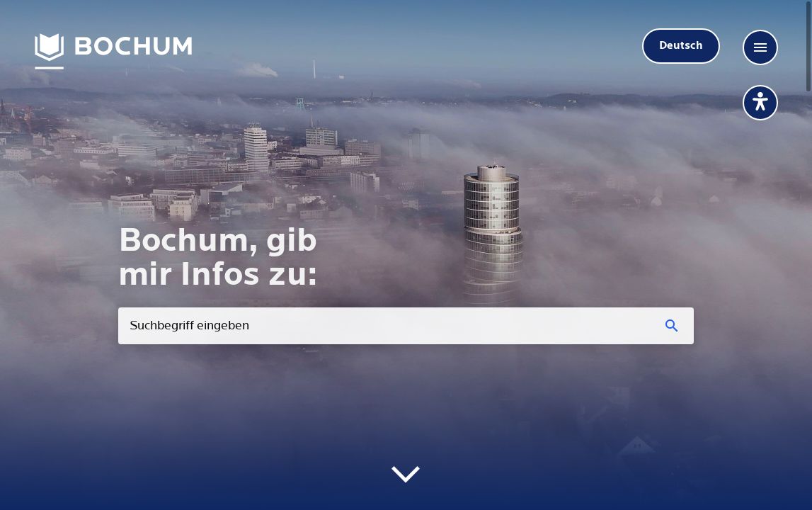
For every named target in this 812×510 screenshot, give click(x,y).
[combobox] (406, 326)
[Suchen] (673, 326)
